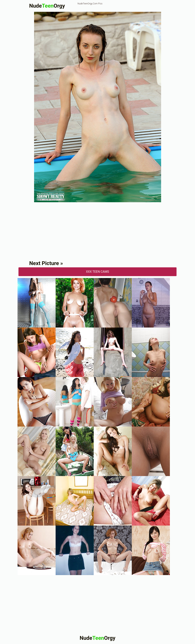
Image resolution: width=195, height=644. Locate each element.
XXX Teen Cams (97, 272)
